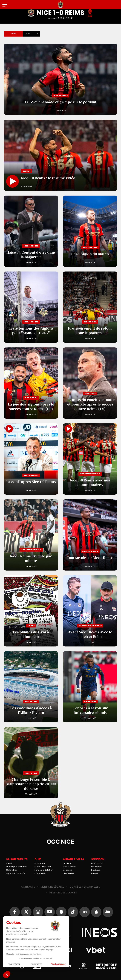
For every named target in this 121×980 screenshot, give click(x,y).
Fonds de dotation (44, 870)
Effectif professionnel (17, 867)
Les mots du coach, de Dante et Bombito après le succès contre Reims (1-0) (90, 383)
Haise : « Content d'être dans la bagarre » (31, 231)
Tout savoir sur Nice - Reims (90, 535)
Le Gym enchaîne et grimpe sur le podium (60, 79)
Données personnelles (85, 887)
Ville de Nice (84, 966)
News (9, 863)
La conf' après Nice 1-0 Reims (31, 459)
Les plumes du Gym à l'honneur (31, 611)
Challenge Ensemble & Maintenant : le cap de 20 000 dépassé (31, 763)
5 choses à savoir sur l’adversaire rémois (90, 687)
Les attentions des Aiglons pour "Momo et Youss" (31, 307)
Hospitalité (68, 873)
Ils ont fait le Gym (43, 867)
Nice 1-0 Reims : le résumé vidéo (60, 155)
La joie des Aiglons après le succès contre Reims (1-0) (31, 383)
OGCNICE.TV (97, 863)
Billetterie (68, 870)
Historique (40, 863)
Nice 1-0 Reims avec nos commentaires (90, 459)
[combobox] (31, 33)
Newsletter (97, 867)
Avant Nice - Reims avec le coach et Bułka (90, 611)
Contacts (28, 887)
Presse (95, 873)
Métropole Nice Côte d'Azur (107, 966)
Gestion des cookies (63, 893)
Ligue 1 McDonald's (16, 873)
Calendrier (12, 870)
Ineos (99, 933)
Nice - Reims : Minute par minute (31, 535)
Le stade (67, 863)
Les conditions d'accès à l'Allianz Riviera (31, 687)
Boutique (96, 870)
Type (13, 34)
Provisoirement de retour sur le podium (90, 307)
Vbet (96, 950)
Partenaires (40, 873)
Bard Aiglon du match (90, 231)
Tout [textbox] (28, 34)
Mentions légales (52, 887)
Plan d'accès (69, 867)
